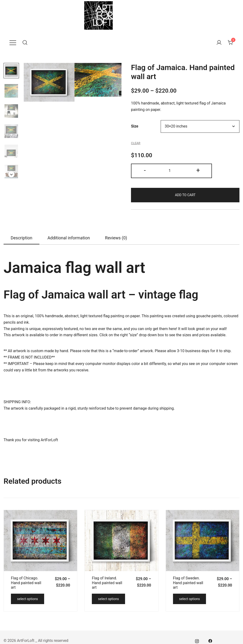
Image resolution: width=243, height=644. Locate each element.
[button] (11, 174)
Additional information (69, 238)
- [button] (145, 170)
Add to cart (185, 195)
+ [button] (198, 170)
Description (21, 238)
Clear (136, 143)
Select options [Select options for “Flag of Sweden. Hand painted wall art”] (190, 599)
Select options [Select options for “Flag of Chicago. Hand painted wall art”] (28, 599)
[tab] (21, 238)
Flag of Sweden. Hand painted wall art (188, 583)
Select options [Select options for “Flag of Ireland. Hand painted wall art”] (108, 599)
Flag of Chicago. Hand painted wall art (26, 583)
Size (135, 126)
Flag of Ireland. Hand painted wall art (107, 583)
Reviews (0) (116, 238)
